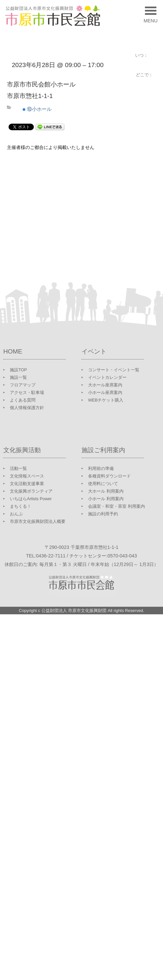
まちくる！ (21, 506)
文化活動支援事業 (27, 484)
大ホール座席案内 (105, 385)
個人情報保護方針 (27, 408)
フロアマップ (23, 385)
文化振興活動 (22, 450)
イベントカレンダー (107, 377)
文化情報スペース (27, 476)
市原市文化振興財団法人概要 (38, 521)
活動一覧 (18, 468)
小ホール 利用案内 (106, 499)
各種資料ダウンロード (109, 476)
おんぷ (16, 514)
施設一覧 (18, 377)
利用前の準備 (101, 468)
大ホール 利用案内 (106, 491)
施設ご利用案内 (103, 450)
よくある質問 (23, 400)
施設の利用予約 (103, 514)
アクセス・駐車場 (27, 392)
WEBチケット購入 (106, 400)
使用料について (103, 484)
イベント (94, 351)
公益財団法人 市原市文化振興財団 (74, 611)
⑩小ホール (37, 109)
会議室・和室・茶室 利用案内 (116, 506)
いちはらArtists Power (31, 499)
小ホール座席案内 (105, 392)
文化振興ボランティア (31, 491)
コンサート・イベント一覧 (114, 370)
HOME (13, 351)
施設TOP (18, 370)
